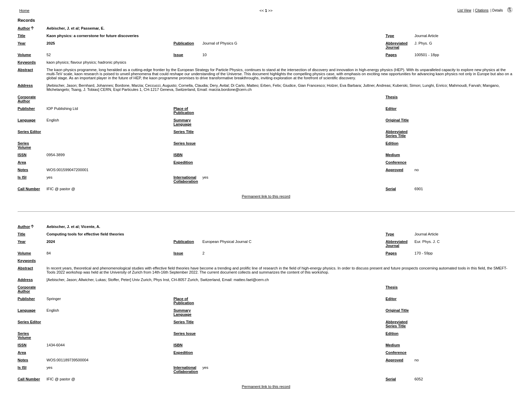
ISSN (22, 155)
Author (24, 28)
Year (22, 43)
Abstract (25, 70)
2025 (51, 43)
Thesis (391, 97)
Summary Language (182, 122)
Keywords (27, 62)
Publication (184, 43)
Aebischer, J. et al (63, 28)
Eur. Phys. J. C (427, 242)
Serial (390, 189)
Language (27, 120)
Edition (392, 143)
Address (25, 85)
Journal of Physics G (220, 43)
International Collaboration (186, 179)
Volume (24, 55)
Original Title (397, 120)
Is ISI (22, 177)
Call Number (29, 189)
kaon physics (58, 62)
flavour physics (83, 62)
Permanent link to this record (266, 196)
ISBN (178, 155)
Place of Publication (184, 111)
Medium (393, 155)
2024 (51, 242)
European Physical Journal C (227, 242)
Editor (391, 109)
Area (22, 162)
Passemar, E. (93, 28)
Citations (482, 10)
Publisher (26, 109)
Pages (391, 55)
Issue (178, 55)
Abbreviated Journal (396, 45)
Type (390, 36)
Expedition (183, 162)
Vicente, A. (91, 227)
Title (22, 36)
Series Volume (24, 145)
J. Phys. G (423, 43)
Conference (396, 162)
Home (24, 11)
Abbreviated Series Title (396, 134)
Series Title (184, 132)
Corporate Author (27, 99)
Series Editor (29, 132)
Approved (394, 170)
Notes (23, 170)
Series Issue (185, 143)
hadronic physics (112, 62)
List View (464, 10)
